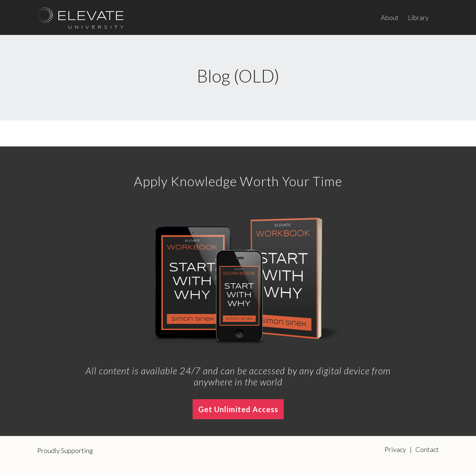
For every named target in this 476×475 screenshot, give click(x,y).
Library (418, 17)
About (390, 17)
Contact (427, 449)
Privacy (395, 449)
